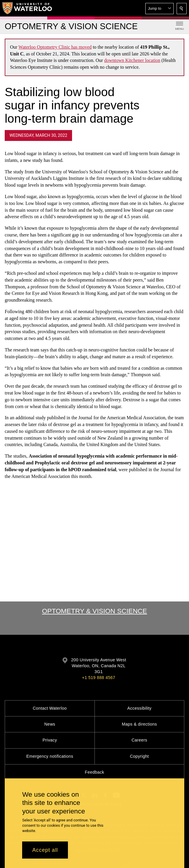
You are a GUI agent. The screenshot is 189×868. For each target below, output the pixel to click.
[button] (159, 9)
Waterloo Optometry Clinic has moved (55, 47)
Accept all (45, 850)
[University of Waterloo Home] (27, 8)
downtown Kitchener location (132, 60)
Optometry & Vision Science (94, 611)
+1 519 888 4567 (99, 678)
